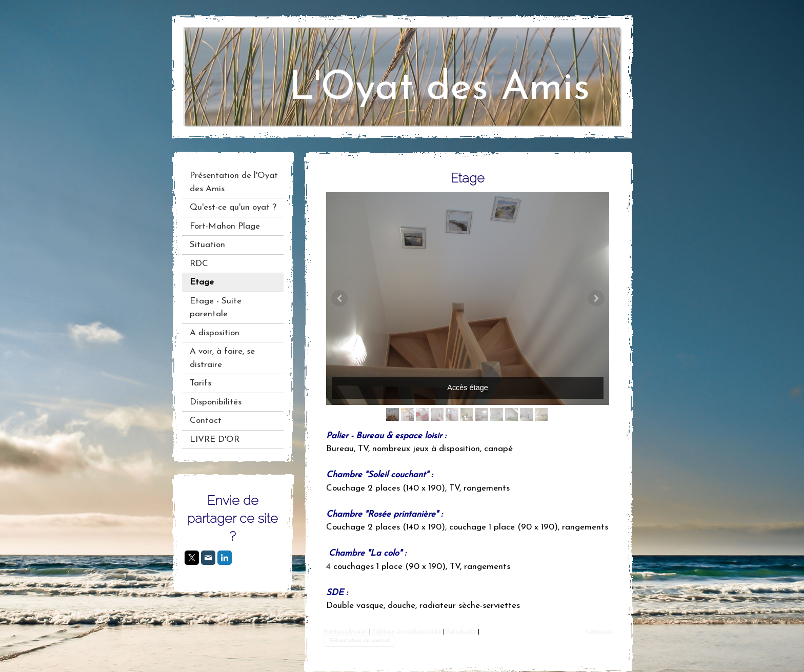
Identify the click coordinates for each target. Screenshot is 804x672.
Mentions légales (346, 632)
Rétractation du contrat (359, 641)
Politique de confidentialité (407, 632)
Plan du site (461, 632)
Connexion (599, 632)
